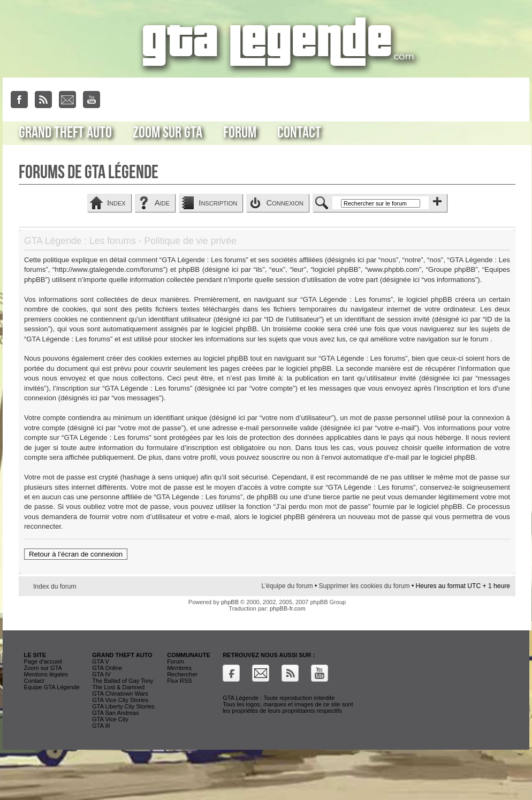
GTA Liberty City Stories (123, 706)
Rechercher (182, 674)
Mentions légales (46, 674)
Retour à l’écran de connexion (76, 554)
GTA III (101, 726)
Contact (299, 133)
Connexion (285, 203)
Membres (179, 668)
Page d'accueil (43, 661)
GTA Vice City (110, 719)
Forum (240, 133)
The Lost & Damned (118, 687)
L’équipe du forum (287, 586)
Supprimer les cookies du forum (364, 586)
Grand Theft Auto (65, 133)
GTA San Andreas (115, 713)
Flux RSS (179, 681)
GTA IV (101, 674)
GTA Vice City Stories (120, 700)
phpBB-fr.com (288, 608)
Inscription (218, 203)
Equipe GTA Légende (51, 687)
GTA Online (107, 668)
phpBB (230, 602)
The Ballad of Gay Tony (123, 681)
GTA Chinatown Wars (120, 694)
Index (116, 203)
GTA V (101, 661)
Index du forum (55, 586)
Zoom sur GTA (168, 133)
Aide (162, 203)
